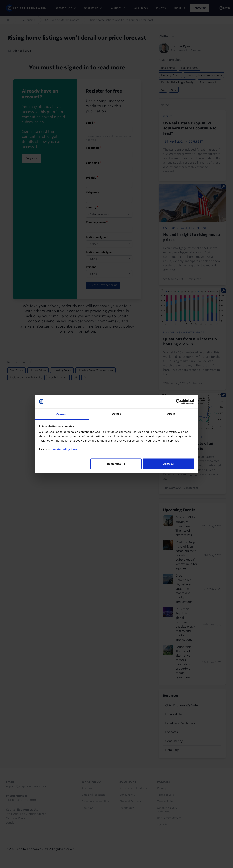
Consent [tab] (62, 414)
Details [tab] (116, 414)
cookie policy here (64, 449)
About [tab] (171, 414)
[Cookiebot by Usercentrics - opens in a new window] (178, 402)
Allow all (169, 464)
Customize (116, 464)
